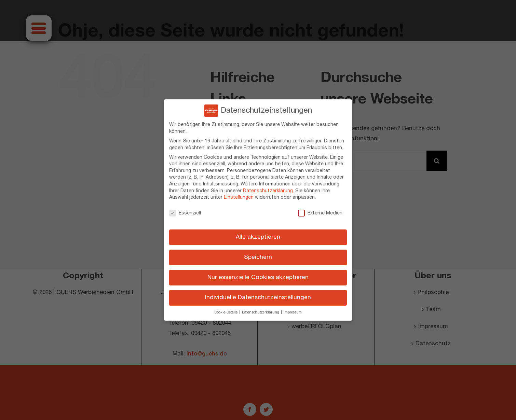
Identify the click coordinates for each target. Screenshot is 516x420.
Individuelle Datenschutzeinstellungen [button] (258, 295)
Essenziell (185, 211)
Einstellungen (239, 195)
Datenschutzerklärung (268, 188)
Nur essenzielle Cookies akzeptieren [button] (258, 275)
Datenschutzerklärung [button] (261, 310)
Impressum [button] (293, 310)
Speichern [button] (258, 255)
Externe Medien (320, 211)
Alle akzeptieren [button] (258, 235)
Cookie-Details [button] (227, 310)
